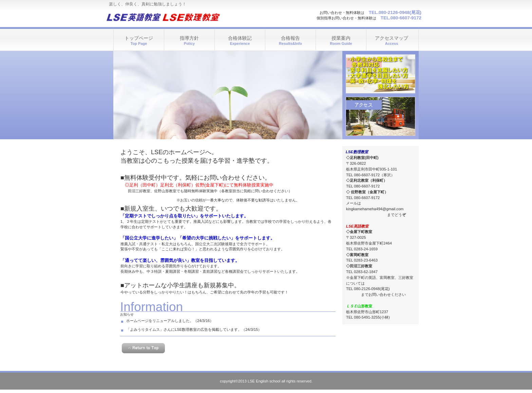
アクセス (381, 116)
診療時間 (381, 74)
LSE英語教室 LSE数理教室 (174, 17)
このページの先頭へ (143, 348)
